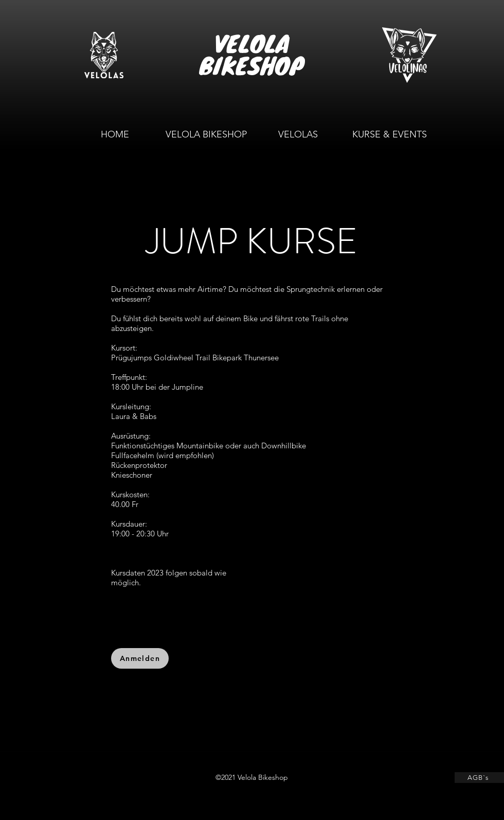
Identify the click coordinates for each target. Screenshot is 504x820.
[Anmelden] (140, 658)
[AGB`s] (479, 778)
